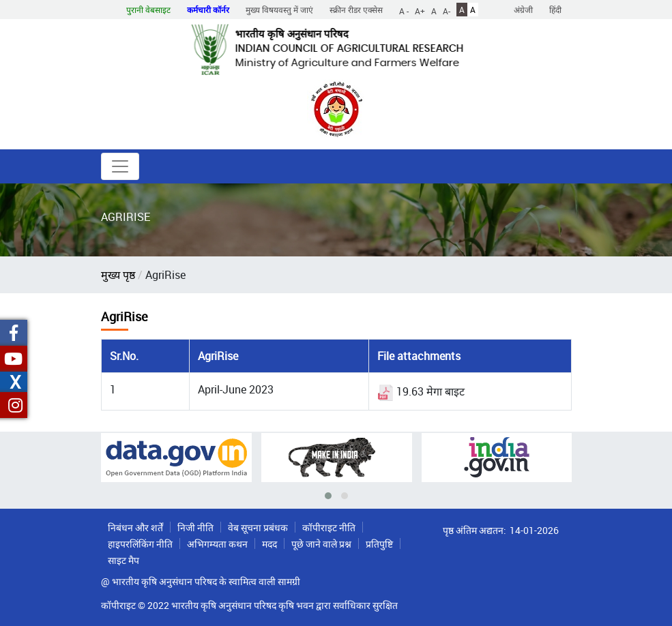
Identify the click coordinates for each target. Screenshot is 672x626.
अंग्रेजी (523, 10)
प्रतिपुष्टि (379, 544)
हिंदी (555, 10)
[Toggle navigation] (120, 166)
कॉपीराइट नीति (329, 527)
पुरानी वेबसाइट (148, 10)
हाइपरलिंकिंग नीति (140, 544)
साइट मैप (123, 560)
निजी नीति (195, 527)
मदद (269, 544)
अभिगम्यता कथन (217, 544)
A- (447, 10)
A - (404, 10)
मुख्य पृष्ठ (118, 275)
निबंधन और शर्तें (135, 527)
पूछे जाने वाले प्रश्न (321, 544)
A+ (420, 10)
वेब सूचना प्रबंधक (258, 527)
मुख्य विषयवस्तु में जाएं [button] (279, 10)
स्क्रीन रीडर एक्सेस (356, 10)
